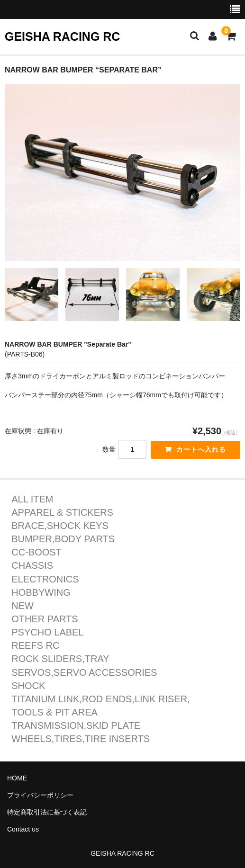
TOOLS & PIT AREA (54, 712)
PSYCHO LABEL (47, 632)
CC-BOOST (36, 552)
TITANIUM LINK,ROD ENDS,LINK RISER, (100, 699)
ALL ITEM (32, 499)
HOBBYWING (41, 593)
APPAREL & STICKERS (62, 513)
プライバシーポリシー (40, 795)
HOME (17, 778)
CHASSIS (32, 566)
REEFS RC (35, 646)
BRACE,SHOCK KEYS (60, 526)
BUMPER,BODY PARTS (63, 539)
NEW (23, 606)
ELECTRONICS (45, 579)
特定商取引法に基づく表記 (47, 812)
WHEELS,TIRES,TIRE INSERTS (81, 739)
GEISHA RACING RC (62, 36)
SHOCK (28, 686)
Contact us (23, 829)
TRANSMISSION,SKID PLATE (76, 726)
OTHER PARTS (45, 619)
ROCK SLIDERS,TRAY (60, 659)
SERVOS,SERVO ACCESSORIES (84, 673)
